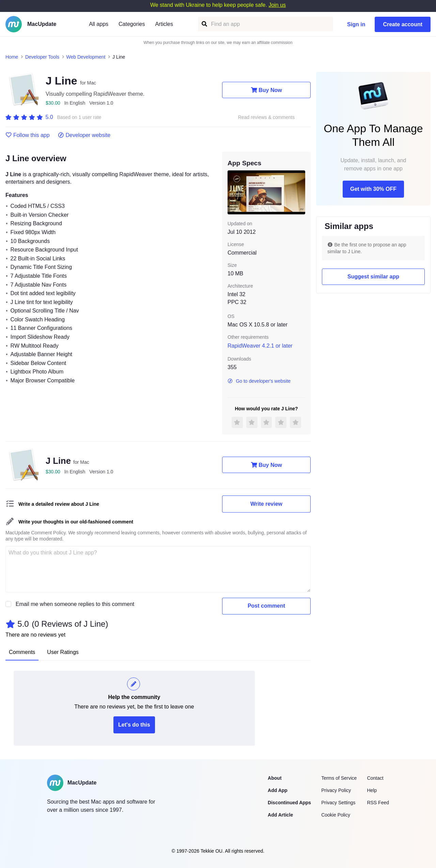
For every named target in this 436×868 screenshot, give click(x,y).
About (275, 778)
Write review (266, 504)
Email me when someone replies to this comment (75, 604)
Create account (403, 24)
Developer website (84, 135)
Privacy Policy (336, 790)
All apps (99, 24)
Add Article (280, 815)
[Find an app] (204, 24)
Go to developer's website (259, 381)
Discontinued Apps (289, 803)
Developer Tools (42, 57)
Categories (132, 24)
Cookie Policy (336, 815)
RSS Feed (378, 803)
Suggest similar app (373, 277)
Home (12, 57)
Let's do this (134, 725)
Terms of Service (339, 778)
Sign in (356, 24)
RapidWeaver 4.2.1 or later (260, 346)
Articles (164, 24)
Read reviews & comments (267, 117)
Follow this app (28, 135)
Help (372, 790)
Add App (278, 790)
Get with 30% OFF (373, 189)
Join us (277, 5)
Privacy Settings (338, 803)
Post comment (266, 606)
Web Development (86, 57)
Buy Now (266, 90)
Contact (375, 778)
